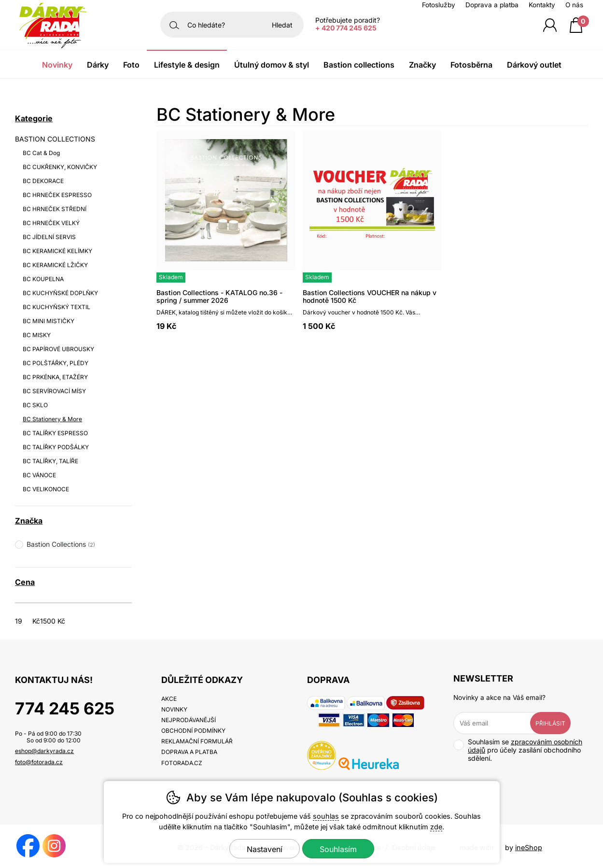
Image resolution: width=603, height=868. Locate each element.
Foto (131, 65)
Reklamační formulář (197, 741)
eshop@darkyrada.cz (44, 751)
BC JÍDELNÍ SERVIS (49, 237)
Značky (422, 65)
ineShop (529, 847)
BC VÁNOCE (39, 475)
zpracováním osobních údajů (525, 746)
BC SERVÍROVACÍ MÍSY (54, 391)
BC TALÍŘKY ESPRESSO (55, 433)
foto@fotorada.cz (39, 762)
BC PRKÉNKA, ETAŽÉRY (55, 377)
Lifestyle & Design (187, 65)
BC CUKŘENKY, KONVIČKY (60, 167)
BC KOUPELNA (43, 279)
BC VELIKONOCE (46, 489)
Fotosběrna (471, 65)
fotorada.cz (182, 763)
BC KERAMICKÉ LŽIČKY (55, 265)
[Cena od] (31, 621)
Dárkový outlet (534, 65)
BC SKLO (35, 405)
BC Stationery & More (52, 419)
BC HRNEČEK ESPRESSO (57, 195)
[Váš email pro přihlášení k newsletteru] (499, 723)
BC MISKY (37, 335)
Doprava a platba (492, 5)
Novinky (57, 65)
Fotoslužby (439, 5)
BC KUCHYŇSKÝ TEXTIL (56, 307)
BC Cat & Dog (41, 153)
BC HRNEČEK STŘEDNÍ (55, 209)
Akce (169, 699)
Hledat (282, 25)
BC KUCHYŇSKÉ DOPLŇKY (60, 293)
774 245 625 (65, 708)
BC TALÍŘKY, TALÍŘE (50, 461)
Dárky (98, 65)
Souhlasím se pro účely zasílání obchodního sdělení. (518, 750)
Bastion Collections (359, 65)
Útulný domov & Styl (272, 65)
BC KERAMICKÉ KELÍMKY (57, 251)
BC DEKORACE (43, 181)
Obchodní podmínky (193, 731)
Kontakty (542, 5)
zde (436, 827)
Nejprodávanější (189, 720)
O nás (574, 5)
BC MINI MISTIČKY (49, 321)
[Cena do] (56, 621)
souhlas (326, 816)
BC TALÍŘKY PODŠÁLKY (56, 447)
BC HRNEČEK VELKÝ (51, 223)
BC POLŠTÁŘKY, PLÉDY (56, 363)
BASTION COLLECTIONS (55, 139)
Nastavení (265, 849)
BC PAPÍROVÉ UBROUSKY (58, 349)
